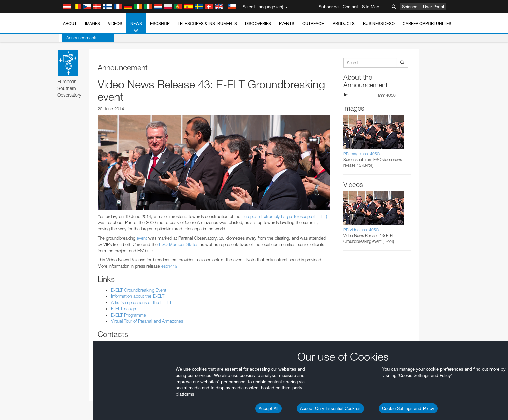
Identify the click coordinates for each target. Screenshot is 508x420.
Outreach (313, 23)
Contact (350, 7)
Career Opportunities (427, 23)
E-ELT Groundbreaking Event (139, 290)
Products (344, 23)
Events (287, 23)
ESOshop (160, 23)
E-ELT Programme (129, 315)
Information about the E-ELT (138, 296)
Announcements (78, 38)
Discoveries (258, 23)
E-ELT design (124, 309)
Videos (115, 23)
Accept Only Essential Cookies (330, 408)
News (136, 27)
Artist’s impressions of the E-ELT (141, 302)
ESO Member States (179, 244)
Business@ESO (379, 23)
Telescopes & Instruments (207, 23)
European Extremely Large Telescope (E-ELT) (284, 216)
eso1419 (169, 266)
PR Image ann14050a (362, 154)
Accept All (268, 408)
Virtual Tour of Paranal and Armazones (147, 321)
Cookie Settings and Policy (408, 408)
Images (92, 23)
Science (410, 7)
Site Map (371, 7)
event (142, 238)
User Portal (433, 7)
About (70, 23)
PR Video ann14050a (362, 230)
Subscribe (329, 7)
